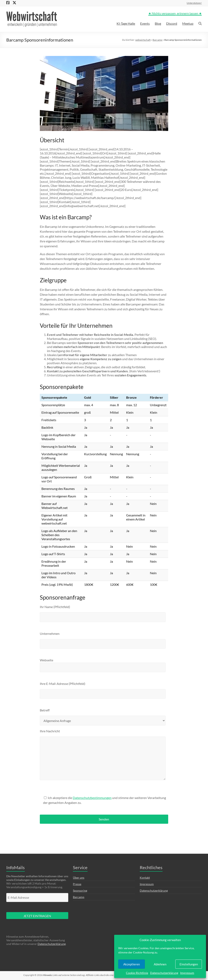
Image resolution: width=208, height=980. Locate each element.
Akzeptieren (132, 964)
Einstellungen (189, 964)
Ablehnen (160, 964)
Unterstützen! (194, 3)
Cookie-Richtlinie (137, 973)
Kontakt (145, 878)
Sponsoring (80, 891)
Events (145, 23)
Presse (77, 884)
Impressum (187, 973)
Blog (158, 23)
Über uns (79, 878)
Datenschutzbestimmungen (92, 798)
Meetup (188, 23)
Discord (172, 23)
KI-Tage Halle (126, 23)
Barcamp (157, 40)
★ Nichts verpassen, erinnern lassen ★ (175, 13)
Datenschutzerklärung (164, 973)
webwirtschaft (143, 40)
